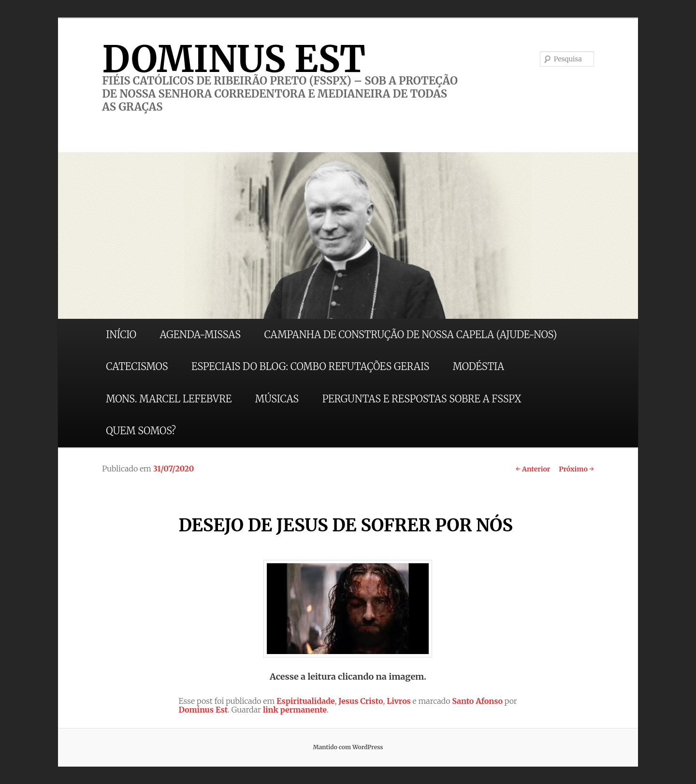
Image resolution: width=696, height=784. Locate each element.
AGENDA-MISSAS (200, 335)
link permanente (295, 710)
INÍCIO (121, 335)
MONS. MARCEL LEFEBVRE (169, 399)
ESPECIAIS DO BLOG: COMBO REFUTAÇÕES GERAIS (310, 366)
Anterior (533, 469)
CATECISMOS (137, 366)
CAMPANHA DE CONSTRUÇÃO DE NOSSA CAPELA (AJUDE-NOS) (411, 335)
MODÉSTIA (478, 366)
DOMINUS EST (234, 59)
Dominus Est (203, 710)
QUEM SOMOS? (141, 431)
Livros (399, 701)
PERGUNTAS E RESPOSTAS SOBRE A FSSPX (422, 399)
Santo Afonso (477, 701)
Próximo (576, 469)
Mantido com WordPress (348, 747)
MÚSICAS (277, 399)
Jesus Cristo (361, 701)
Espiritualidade (306, 701)
